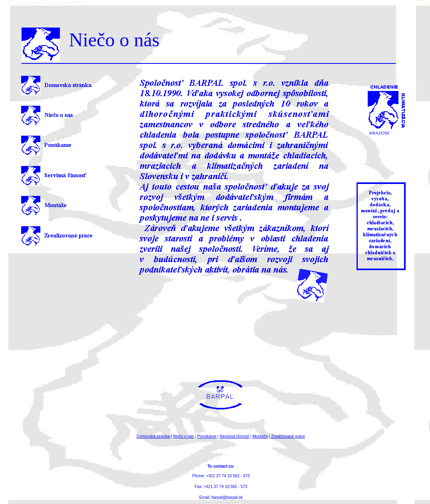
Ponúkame (207, 436)
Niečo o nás (183, 436)
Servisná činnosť (234, 436)
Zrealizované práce (288, 436)
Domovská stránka (153, 436)
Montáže (260, 436)
